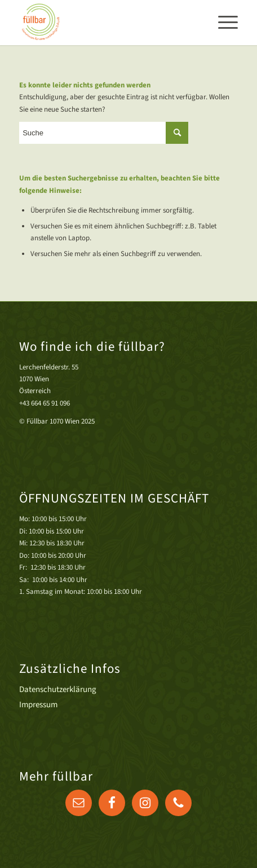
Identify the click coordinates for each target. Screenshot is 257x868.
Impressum (38, 705)
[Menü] (222, 23)
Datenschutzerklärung (58, 689)
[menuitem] (222, 23)
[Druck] (107, 23)
